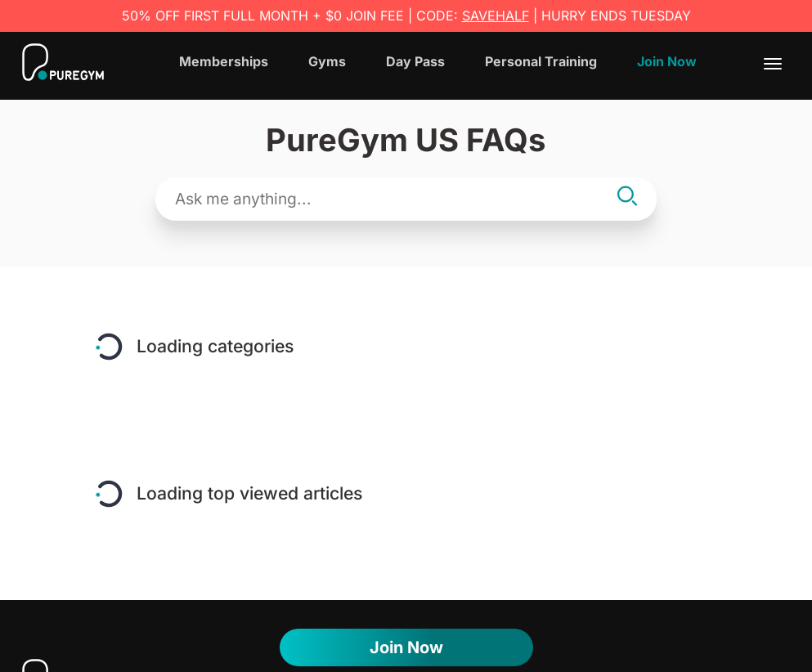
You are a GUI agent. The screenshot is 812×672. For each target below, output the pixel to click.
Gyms (327, 61)
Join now (406, 647)
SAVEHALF (496, 16)
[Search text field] (391, 199)
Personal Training (541, 61)
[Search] (627, 199)
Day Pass (415, 61)
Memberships (224, 61)
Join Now (667, 61)
